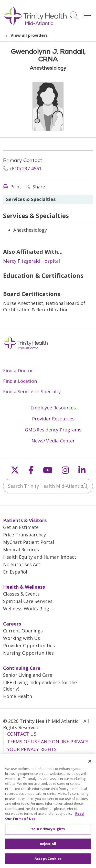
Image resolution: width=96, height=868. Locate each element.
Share (35, 187)
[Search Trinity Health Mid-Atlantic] (48, 486)
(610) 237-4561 (22, 168)
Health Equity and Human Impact (40, 557)
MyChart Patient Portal (29, 542)
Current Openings (23, 631)
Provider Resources (53, 419)
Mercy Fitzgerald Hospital (31, 261)
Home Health (18, 696)
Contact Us (22, 734)
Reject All (48, 846)
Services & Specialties (31, 199)
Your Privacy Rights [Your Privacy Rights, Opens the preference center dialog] (48, 832)
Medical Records (21, 549)
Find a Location (20, 381)
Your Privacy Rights (32, 749)
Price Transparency (24, 535)
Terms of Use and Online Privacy (48, 742)
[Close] (90, 764)
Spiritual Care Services (28, 601)
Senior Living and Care (28, 675)
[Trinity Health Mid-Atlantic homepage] (35, 24)
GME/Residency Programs (53, 430)
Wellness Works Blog (26, 609)
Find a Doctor (18, 371)
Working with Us (22, 638)
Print (12, 187)
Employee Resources (53, 408)
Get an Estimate (21, 527)
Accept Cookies (48, 861)
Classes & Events (21, 594)
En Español (15, 572)
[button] (88, 14)
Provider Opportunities (29, 645)
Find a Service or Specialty (32, 391)
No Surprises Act (22, 564)
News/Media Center (53, 441)
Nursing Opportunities (28, 653)
